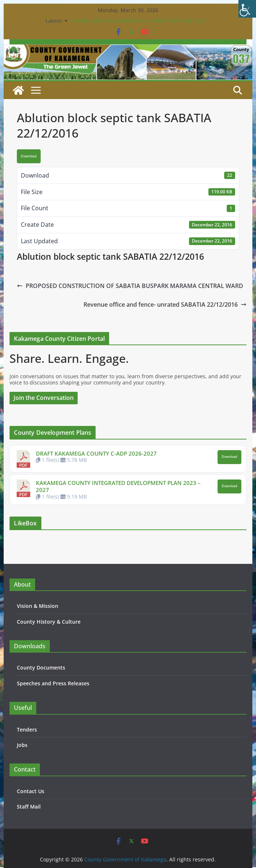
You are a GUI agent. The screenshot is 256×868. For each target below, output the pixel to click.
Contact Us (31, 791)
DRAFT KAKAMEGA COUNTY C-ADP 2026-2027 (96, 453)
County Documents (41, 668)
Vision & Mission (38, 606)
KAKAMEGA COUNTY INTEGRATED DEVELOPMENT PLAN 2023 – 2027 (118, 486)
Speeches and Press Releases (53, 683)
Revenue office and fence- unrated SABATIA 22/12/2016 (165, 304)
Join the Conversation (44, 398)
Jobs (22, 745)
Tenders (27, 730)
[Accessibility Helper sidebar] (247, 9)
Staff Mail (29, 807)
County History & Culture (49, 622)
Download (29, 156)
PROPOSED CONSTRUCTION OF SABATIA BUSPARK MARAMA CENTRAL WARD (130, 286)
